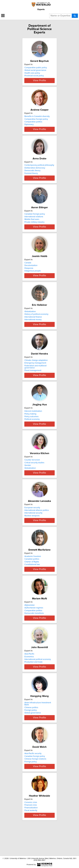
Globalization (30, 322)
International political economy (38, 683)
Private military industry (34, 228)
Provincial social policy (34, 76)
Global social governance (35, 70)
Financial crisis (31, 833)
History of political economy (36, 324)
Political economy (32, 432)
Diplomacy (29, 127)
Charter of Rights (32, 581)
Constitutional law (32, 584)
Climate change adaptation (36, 373)
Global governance (33, 739)
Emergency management (35, 375)
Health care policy (32, 73)
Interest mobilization (33, 423)
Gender (28, 480)
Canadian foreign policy (35, 220)
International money (33, 330)
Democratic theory (32, 175)
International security (33, 529)
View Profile (39, 83)
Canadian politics (32, 579)
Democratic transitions (34, 635)
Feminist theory (31, 177)
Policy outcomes (31, 429)
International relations (34, 223)
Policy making (30, 426)
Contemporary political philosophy (39, 169)
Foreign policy (31, 736)
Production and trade (34, 686)
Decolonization (31, 274)
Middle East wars (32, 226)
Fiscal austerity (31, 838)
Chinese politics (31, 733)
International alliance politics (37, 527)
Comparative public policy (36, 68)
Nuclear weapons (32, 532)
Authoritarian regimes (34, 630)
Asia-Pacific (29, 678)
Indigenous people (33, 279)
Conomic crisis (31, 830)
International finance (33, 327)
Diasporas (29, 276)
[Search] (75, 16)
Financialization (31, 836)
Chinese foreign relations (35, 785)
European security (32, 524)
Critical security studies (34, 477)
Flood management (33, 383)
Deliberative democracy (35, 172)
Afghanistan (30, 627)
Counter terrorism (32, 474)
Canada (28, 271)
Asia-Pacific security (33, 779)
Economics (29, 680)
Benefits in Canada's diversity (37, 118)
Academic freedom (33, 576)
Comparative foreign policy (36, 121)
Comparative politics (33, 124)
